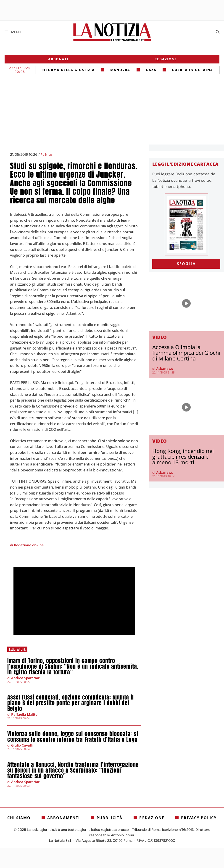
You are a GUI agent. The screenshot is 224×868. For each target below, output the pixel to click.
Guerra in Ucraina (192, 70)
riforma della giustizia (68, 70)
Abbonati (58, 59)
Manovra (120, 70)
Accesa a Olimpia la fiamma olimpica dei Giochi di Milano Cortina (186, 353)
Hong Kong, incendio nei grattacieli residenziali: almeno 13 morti (183, 456)
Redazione (166, 59)
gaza (151, 70)
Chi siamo (19, 818)
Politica (46, 155)
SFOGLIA (186, 264)
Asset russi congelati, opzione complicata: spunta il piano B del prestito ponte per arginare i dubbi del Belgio (71, 703)
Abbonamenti (64, 818)
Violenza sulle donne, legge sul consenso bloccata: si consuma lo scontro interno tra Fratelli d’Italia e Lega (73, 737)
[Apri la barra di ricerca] (218, 32)
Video (159, 337)
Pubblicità (109, 818)
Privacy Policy (199, 818)
